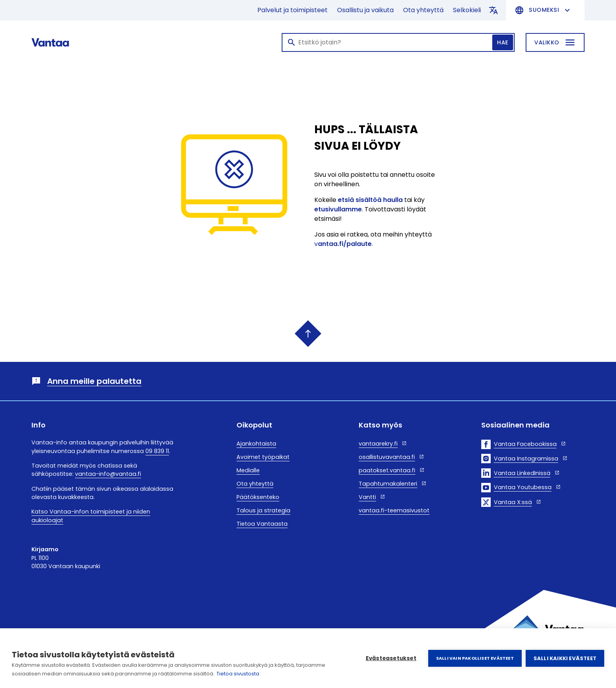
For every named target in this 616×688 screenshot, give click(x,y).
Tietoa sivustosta (238, 674)
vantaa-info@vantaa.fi (108, 474)
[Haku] (398, 42)
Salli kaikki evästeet (565, 658)
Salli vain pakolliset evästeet (475, 658)
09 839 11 (157, 451)
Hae (503, 42)
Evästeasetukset (391, 658)
